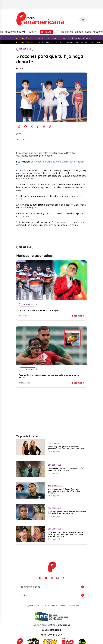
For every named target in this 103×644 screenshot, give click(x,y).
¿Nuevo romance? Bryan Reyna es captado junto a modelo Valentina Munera (64, 491)
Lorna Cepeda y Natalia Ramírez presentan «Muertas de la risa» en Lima (66, 448)
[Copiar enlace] (50, 126)
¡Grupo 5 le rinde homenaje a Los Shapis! (39, 310)
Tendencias (25, 49)
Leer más (78, 316)
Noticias (23, 595)
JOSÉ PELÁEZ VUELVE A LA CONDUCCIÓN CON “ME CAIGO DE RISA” (66, 469)
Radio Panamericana (30, 587)
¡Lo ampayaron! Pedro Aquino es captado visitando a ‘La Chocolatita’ (67, 513)
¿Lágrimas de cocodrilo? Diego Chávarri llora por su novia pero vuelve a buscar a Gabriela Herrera (67, 534)
